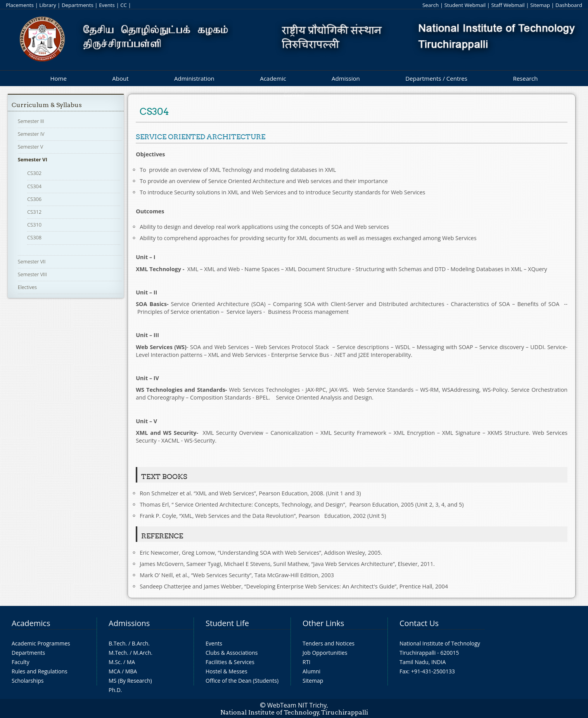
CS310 (34, 225)
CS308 (34, 237)
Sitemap (540, 5)
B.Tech (117, 643)
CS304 (34, 186)
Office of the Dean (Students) (242, 681)
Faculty (21, 662)
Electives (27, 287)
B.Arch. (141, 643)
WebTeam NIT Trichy (297, 705)
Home (58, 78)
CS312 (34, 212)
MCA (114, 671)
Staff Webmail (508, 5)
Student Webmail (465, 5)
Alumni (311, 671)
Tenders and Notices (329, 643)
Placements (20, 5)
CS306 (34, 199)
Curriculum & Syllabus (47, 105)
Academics (31, 623)
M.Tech (118, 653)
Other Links (323, 623)
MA (131, 662)
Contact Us (419, 623)
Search (431, 5)
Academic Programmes (41, 643)
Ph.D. (115, 690)
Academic (273, 78)
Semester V (30, 147)
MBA (131, 671)
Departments (78, 5)
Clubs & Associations (232, 653)
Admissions (129, 623)
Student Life (227, 623)
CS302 (34, 173)
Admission (346, 78)
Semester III (31, 121)
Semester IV (31, 134)
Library (48, 5)
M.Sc (115, 662)
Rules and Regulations (40, 671)
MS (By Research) (130, 681)
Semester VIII (32, 274)
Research (525, 78)
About (120, 78)
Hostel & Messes (227, 671)
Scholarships (28, 681)
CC (124, 5)
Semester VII (32, 261)
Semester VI (33, 159)
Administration (194, 78)
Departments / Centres (436, 78)
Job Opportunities (325, 653)
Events (107, 5)
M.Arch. (143, 653)
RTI (306, 662)
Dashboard (569, 5)
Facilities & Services (230, 662)
